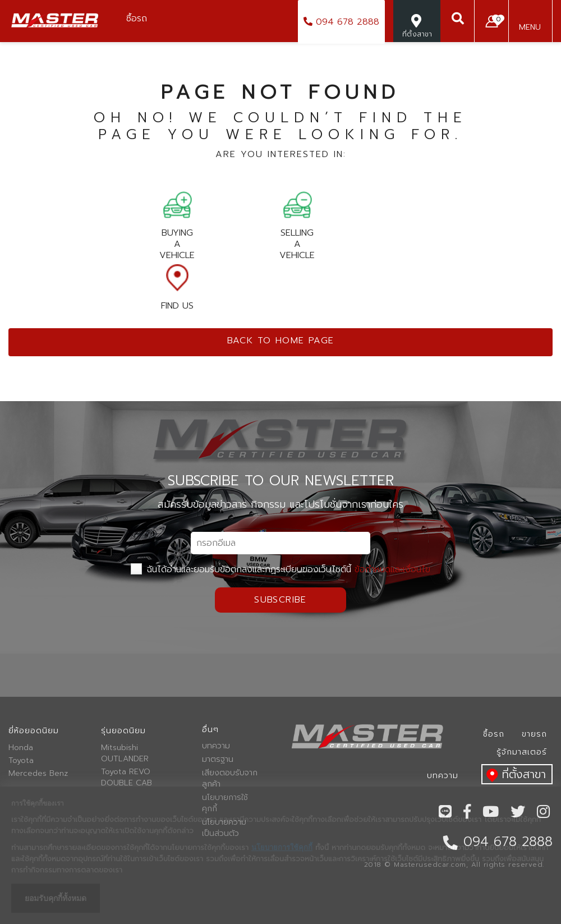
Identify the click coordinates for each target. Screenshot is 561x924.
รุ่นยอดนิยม (123, 731)
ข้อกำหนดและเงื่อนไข (392, 569)
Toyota (21, 761)
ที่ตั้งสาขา (514, 775)
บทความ (216, 746)
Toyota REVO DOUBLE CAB (127, 778)
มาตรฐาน (218, 760)
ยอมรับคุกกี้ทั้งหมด (56, 898)
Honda (21, 748)
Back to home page (281, 341)
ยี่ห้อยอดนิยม (34, 731)
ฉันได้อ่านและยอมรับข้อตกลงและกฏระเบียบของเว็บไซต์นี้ (280, 569)
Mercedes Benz (38, 774)
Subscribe (280, 600)
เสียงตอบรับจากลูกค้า (230, 779)
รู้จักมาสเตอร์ (522, 752)
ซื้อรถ (494, 734)
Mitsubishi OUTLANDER (125, 753)
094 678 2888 (341, 22)
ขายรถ (534, 734)
